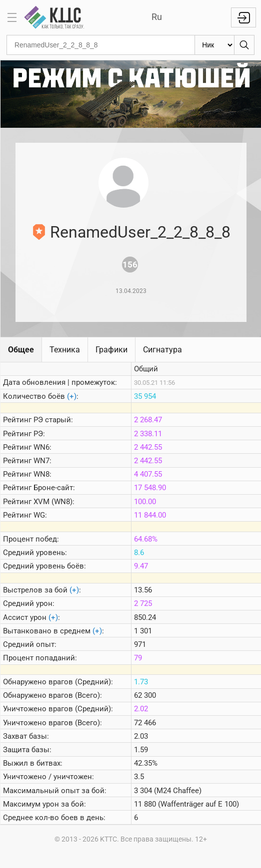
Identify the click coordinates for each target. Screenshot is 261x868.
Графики (111, 350)
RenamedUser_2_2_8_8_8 (140, 232)
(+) (72, 396)
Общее (21, 350)
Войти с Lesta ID (243, 17)
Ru (157, 17)
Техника (65, 350)
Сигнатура (162, 350)
